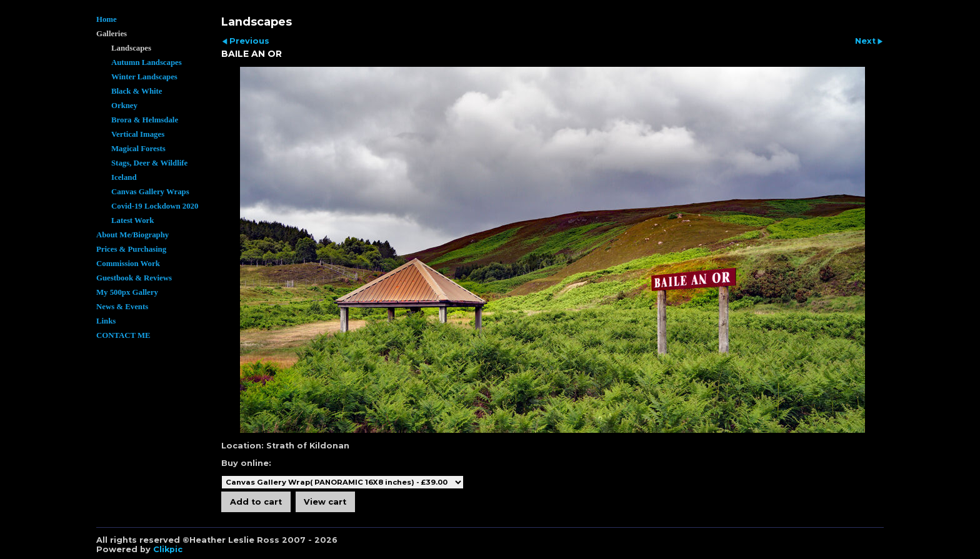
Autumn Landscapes (147, 62)
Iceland (124, 177)
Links (106, 321)
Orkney (124, 106)
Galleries (112, 34)
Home (107, 19)
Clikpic (168, 549)
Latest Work (132, 220)
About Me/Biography (132, 235)
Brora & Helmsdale (145, 120)
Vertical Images (138, 134)
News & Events (122, 307)
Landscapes (131, 48)
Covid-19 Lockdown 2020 (155, 206)
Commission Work (128, 264)
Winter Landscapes (144, 77)
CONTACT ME (123, 335)
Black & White (137, 91)
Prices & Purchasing (131, 249)
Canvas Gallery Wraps (150, 192)
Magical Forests (138, 149)
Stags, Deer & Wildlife (149, 163)
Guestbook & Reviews (134, 278)
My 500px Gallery (127, 292)
